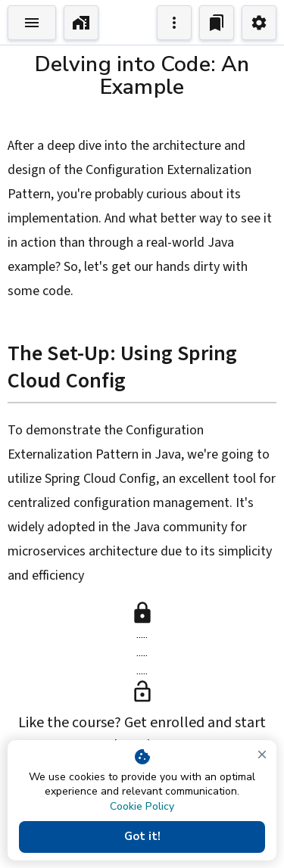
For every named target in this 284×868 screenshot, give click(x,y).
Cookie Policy (142, 806)
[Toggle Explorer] (32, 23)
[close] (262, 754)
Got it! (142, 837)
